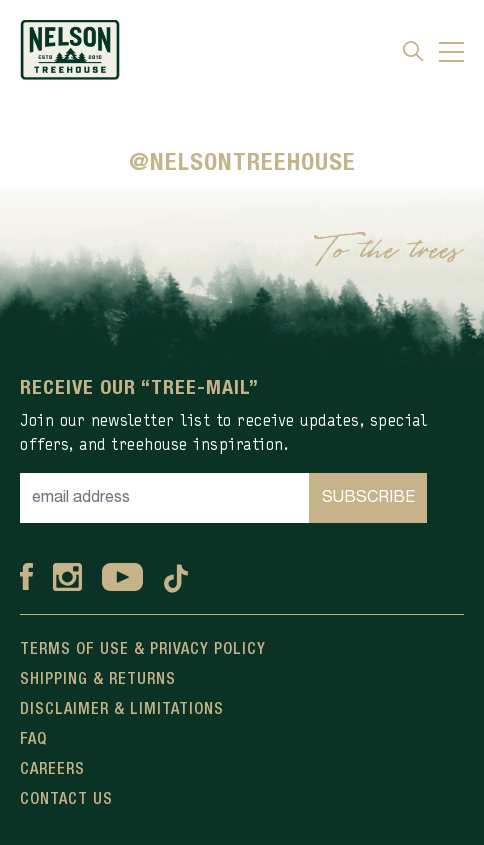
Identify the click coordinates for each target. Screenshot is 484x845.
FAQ (33, 740)
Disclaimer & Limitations (122, 710)
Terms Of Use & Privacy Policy (143, 650)
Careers (52, 770)
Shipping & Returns (98, 680)
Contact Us (66, 800)
